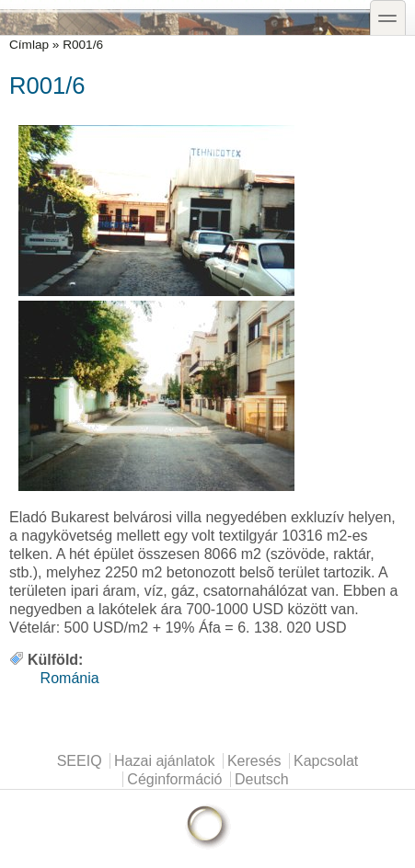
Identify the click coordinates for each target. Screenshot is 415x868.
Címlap (29, 45)
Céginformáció (174, 779)
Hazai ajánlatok (164, 761)
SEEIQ (80, 761)
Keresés (254, 761)
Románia (70, 678)
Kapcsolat (326, 761)
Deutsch (262, 779)
